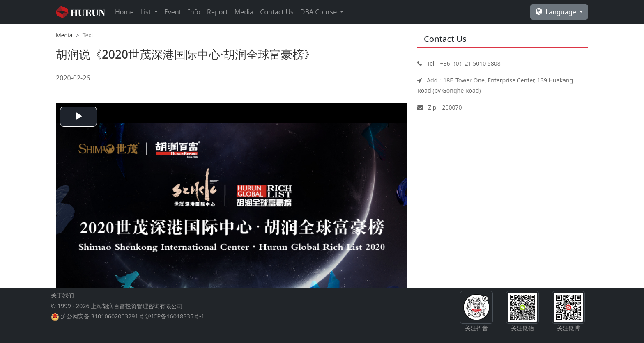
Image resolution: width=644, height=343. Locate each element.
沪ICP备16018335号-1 (175, 316)
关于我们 (62, 295)
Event (173, 12)
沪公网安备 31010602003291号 (102, 316)
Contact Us (277, 12)
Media (244, 12)
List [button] (147, 12)
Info (194, 12)
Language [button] (557, 12)
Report (217, 12)
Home (124, 12)
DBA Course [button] (320, 12)
